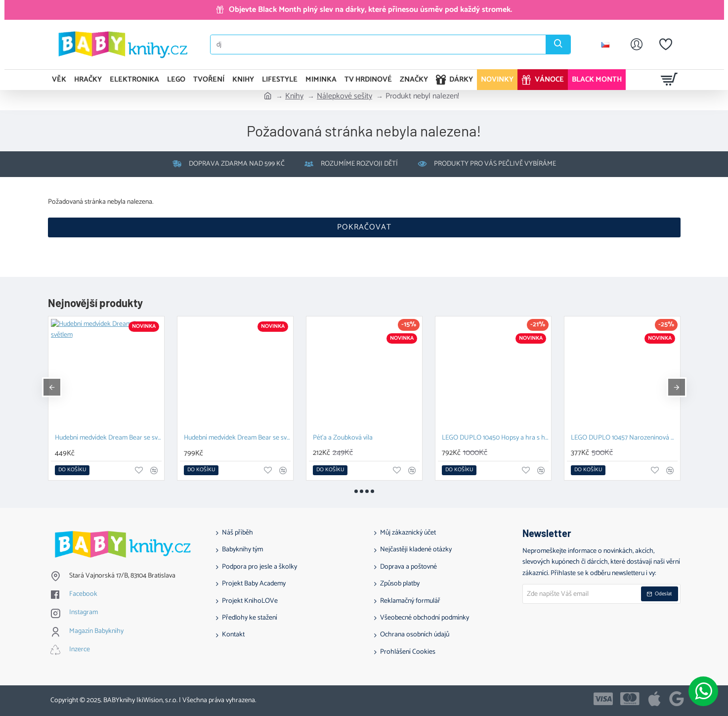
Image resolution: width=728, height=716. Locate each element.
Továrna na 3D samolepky (478, 438)
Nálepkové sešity (344, 96)
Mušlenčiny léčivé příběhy (219, 438)
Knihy (294, 96)
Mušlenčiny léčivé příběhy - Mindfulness (366, 438)
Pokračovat (364, 227)
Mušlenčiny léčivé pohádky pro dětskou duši (108, 438)
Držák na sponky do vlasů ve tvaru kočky (624, 438)
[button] (72, 470)
